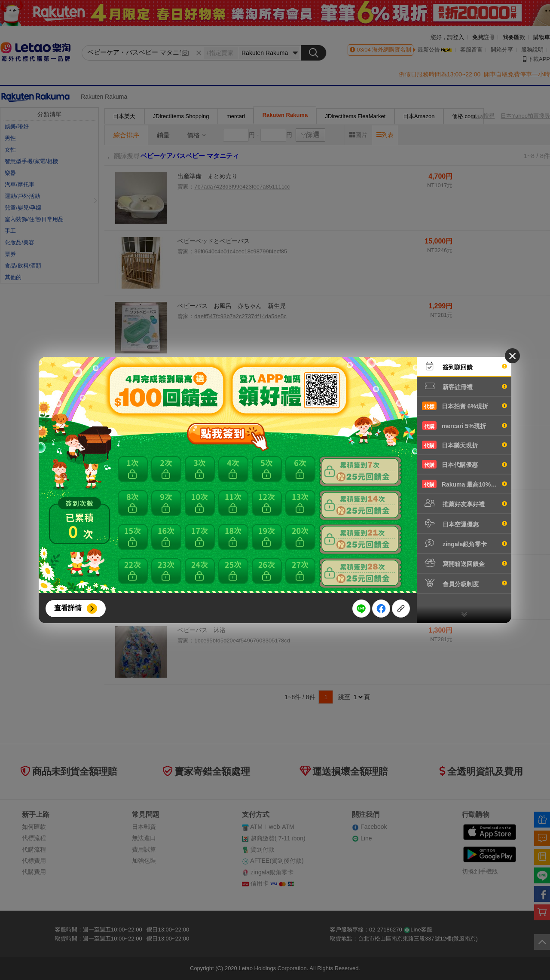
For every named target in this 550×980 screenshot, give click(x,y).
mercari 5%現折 (464, 426)
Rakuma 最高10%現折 (464, 484)
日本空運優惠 (464, 523)
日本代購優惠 (464, 464)
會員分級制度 (464, 583)
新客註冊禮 (464, 386)
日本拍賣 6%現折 (464, 406)
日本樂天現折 (464, 445)
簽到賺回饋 (464, 366)
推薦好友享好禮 (464, 503)
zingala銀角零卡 (464, 543)
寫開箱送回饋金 (464, 563)
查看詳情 (68, 608)
